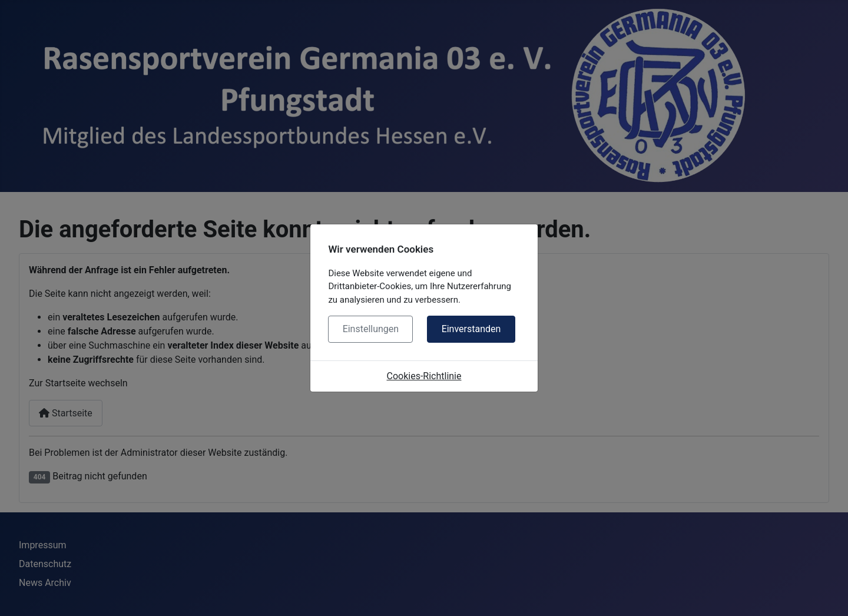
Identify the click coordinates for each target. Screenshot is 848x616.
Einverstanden (471, 329)
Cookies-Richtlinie (424, 376)
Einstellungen (371, 329)
